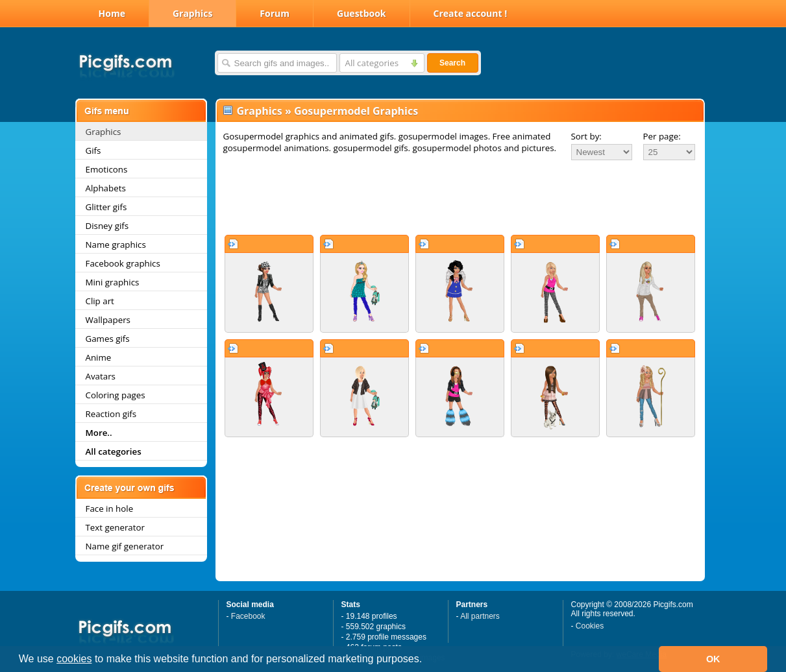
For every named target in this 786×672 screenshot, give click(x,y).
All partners (480, 616)
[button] (427, 660)
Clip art (100, 301)
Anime (99, 357)
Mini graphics (113, 282)
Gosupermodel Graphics (356, 111)
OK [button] (713, 659)
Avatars (101, 376)
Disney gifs (107, 226)
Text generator (115, 527)
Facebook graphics (123, 263)
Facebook (248, 616)
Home (112, 13)
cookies (74, 659)
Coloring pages (116, 395)
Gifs (93, 150)
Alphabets (106, 188)
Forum (275, 13)
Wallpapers (108, 320)
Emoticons (107, 169)
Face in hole (110, 509)
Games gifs (108, 339)
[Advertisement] (460, 197)
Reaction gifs (111, 414)
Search (452, 63)
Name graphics (116, 245)
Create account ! (471, 13)
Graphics (192, 13)
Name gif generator (125, 546)
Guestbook (362, 13)
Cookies (590, 626)
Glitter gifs (106, 207)
